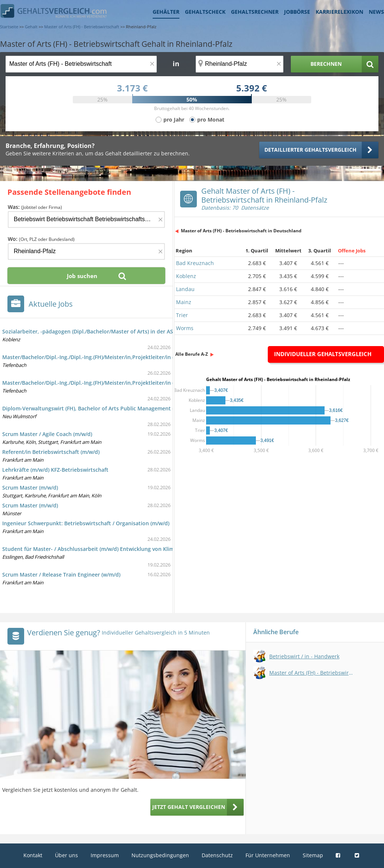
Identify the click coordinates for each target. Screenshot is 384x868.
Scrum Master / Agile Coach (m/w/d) (47, 434)
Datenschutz (217, 855)
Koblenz (186, 276)
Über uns (66, 855)
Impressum (105, 855)
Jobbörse (297, 12)
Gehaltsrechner (255, 12)
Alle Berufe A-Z (192, 354)
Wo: (41, 239)
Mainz (184, 302)
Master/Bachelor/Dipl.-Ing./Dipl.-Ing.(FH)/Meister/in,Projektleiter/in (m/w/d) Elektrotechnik (116, 357)
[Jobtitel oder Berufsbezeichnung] (81, 64)
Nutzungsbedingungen (160, 855)
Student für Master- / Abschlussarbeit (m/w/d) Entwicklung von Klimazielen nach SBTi (110, 549)
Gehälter (166, 12)
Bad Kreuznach (195, 263)
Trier (182, 315)
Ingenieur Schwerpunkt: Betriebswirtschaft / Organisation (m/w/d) (86, 523)
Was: (35, 207)
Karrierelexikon (339, 12)
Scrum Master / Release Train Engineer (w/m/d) (61, 575)
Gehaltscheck (205, 12)
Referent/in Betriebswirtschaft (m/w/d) (51, 452)
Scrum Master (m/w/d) (30, 488)
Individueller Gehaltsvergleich (323, 354)
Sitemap (313, 855)
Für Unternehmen (268, 855)
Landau (185, 289)
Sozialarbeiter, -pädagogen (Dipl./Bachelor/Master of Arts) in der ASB (89, 331)
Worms (185, 328)
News (376, 12)
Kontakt (33, 855)
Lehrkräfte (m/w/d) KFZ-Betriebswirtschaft (55, 470)
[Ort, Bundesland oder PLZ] (240, 64)
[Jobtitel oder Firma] (86, 220)
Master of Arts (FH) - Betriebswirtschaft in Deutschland (241, 231)
